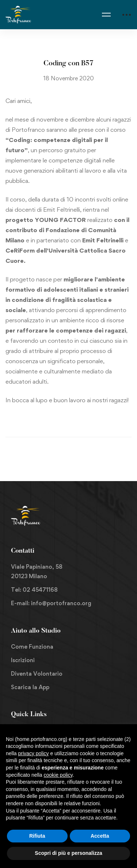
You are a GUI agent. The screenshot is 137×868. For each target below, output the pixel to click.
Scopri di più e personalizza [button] (68, 853)
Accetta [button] (100, 836)
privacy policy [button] (33, 753)
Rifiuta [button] (37, 836)
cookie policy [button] (58, 775)
